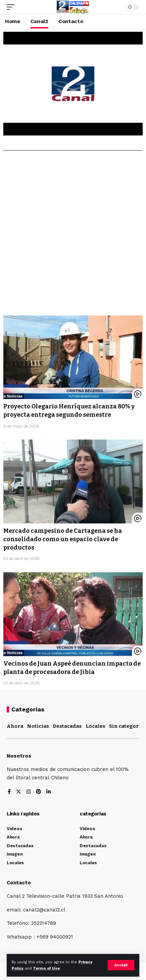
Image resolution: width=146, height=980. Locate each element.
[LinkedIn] (48, 792)
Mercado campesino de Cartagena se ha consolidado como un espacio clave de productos (63, 539)
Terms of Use (46, 968)
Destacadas (67, 726)
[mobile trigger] (12, 7)
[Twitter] (18, 792)
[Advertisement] (73, 235)
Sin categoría (126, 726)
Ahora (15, 726)
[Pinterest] (38, 792)
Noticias (38, 726)
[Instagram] (28, 792)
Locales (95, 726)
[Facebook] (9, 792)
